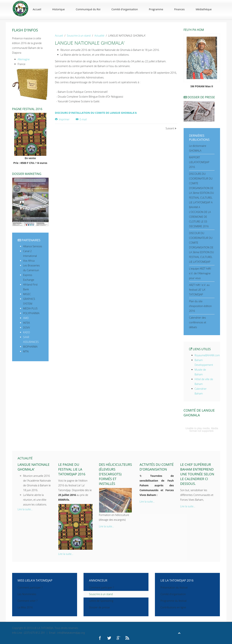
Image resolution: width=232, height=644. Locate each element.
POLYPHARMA (31, 313)
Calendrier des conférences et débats (198, 322)
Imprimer (63, 119)
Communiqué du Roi (88, 9)
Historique (59, 9)
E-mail (81, 119)
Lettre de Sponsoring (101, 601)
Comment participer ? (30, 588)
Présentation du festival (174, 588)
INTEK (27, 323)
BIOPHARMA (30, 347)
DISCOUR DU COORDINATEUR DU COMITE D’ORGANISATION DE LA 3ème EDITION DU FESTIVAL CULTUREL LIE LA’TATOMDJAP (202, 247)
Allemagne (24, 59)
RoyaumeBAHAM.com (207, 355)
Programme (156, 9)
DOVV (27, 328)
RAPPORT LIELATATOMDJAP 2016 (199, 162)
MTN (26, 351)
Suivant (171, 128)
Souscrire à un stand (79, 36)
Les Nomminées (27, 594)
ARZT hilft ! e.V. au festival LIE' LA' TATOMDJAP (199, 290)
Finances (179, 9)
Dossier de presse (99, 607)
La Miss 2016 (25, 607)
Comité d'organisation (125, 9)
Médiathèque (204, 9)
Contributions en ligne (173, 607)
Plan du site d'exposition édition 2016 (200, 306)
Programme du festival (173, 601)
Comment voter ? (28, 601)
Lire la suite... (25, 509)
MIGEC (27, 294)
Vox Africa (29, 261)
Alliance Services (33, 246)
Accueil (37, 9)
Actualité (99, 36)
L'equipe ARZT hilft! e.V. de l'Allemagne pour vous (200, 273)
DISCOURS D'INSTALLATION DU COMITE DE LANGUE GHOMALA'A (96, 113)
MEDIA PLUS (30, 308)
